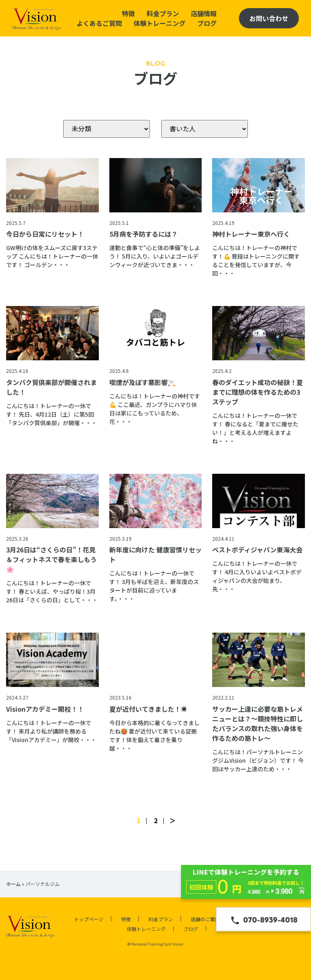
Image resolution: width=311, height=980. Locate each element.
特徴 (128, 13)
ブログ (207, 23)
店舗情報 (204, 13)
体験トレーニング (160, 23)
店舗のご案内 (205, 919)
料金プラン (163, 13)
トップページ (89, 919)
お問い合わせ (269, 18)
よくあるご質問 (99, 23)
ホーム (13, 884)
